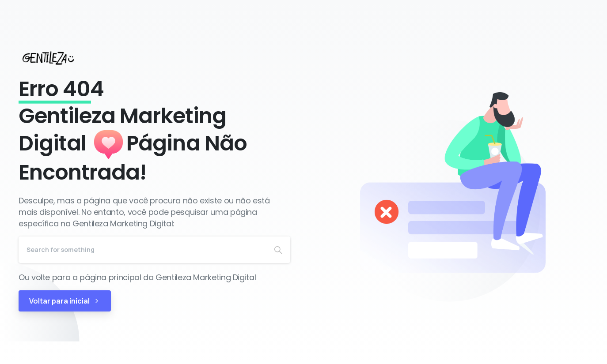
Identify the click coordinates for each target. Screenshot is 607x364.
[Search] (142, 250)
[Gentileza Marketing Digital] (56, 58)
